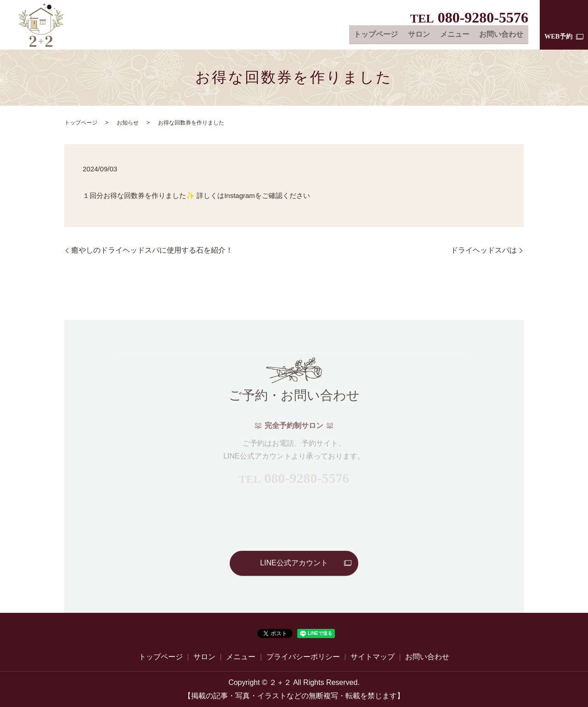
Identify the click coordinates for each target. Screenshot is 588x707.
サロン (423, 35)
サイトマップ (373, 657)
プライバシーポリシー (303, 657)
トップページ (382, 35)
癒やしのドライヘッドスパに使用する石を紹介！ (152, 250)
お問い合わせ (502, 35)
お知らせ (128, 123)
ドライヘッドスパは (484, 250)
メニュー (457, 35)
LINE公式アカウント (294, 563)
